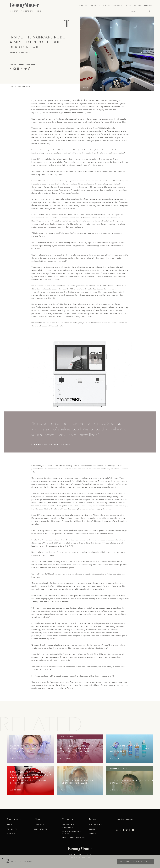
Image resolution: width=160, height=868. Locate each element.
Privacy (93, 833)
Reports (107, 6)
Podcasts (117, 6)
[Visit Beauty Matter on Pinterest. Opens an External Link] (130, 830)
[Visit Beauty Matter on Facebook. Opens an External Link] (123, 830)
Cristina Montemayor (20, 53)
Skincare (26, 86)
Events (128, 6)
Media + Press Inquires (73, 838)
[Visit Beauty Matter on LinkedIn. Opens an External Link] (117, 830)
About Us (39, 825)
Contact (14, 11)
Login (38, 11)
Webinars (148, 6)
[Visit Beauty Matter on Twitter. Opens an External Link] (127, 830)
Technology (15, 86)
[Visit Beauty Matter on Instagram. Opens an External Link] (121, 830)
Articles (11, 825)
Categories (95, 6)
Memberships (27, 11)
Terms (92, 829)
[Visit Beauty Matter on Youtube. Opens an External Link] (133, 830)
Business (83, 6)
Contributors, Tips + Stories (72, 832)
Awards (137, 6)
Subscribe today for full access (135, 862)
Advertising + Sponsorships (69, 826)
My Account (95, 825)
